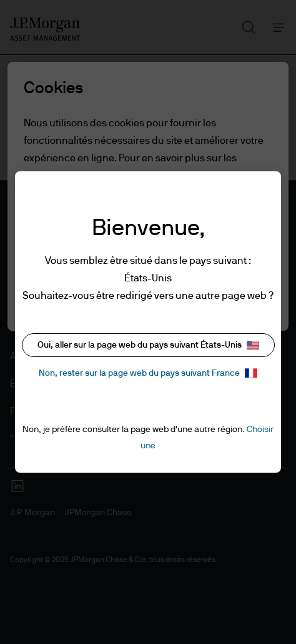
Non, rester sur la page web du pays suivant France (148, 373)
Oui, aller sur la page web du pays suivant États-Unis (148, 345)
